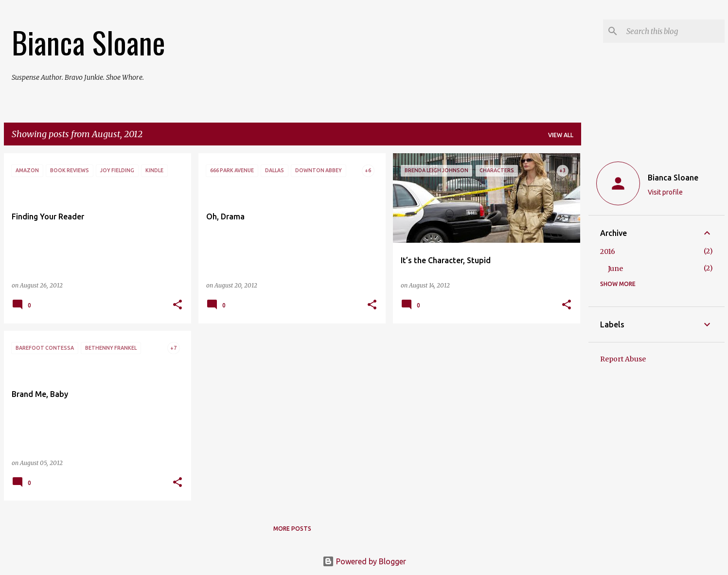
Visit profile (665, 192)
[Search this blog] (674, 31)
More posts (292, 529)
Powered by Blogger (364, 561)
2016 (608, 252)
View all (561, 135)
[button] (178, 305)
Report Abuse (623, 359)
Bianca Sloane (89, 42)
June (615, 269)
